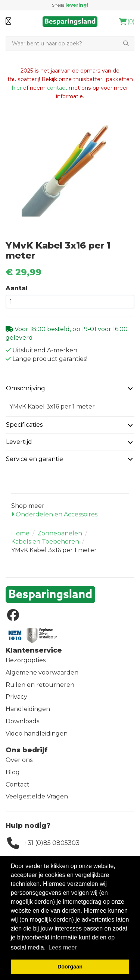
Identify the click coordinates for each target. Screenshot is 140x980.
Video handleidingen (37, 734)
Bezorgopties (26, 660)
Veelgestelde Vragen (37, 796)
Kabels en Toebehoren (45, 542)
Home (20, 533)
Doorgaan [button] (70, 967)
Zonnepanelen (60, 533)
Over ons (19, 760)
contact (57, 88)
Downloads (22, 721)
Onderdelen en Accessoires (54, 514)
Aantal (17, 288)
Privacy (16, 697)
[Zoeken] (62, 44)
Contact (18, 784)
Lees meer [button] (63, 947)
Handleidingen (28, 709)
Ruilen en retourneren (40, 685)
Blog (13, 772)
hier (17, 88)
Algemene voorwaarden (42, 672)
